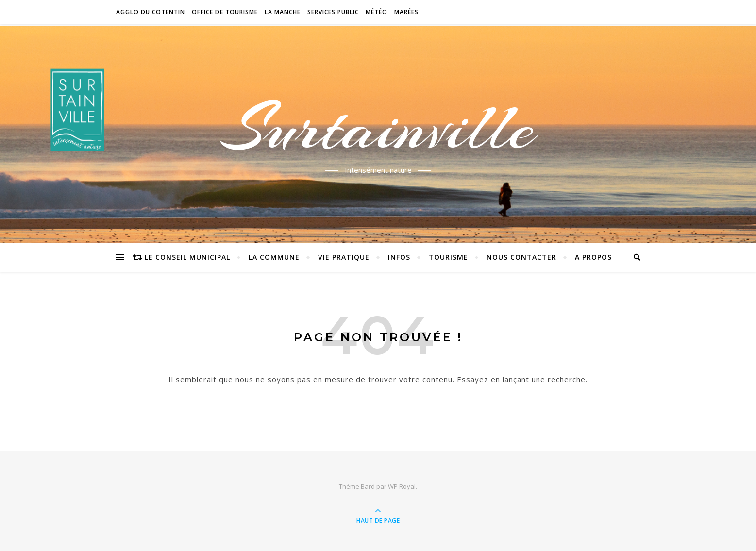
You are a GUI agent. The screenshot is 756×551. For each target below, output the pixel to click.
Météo (377, 12)
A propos (593, 257)
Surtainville (378, 128)
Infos (399, 257)
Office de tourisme (225, 12)
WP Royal (402, 486)
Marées (406, 12)
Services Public (333, 12)
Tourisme (448, 257)
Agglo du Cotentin (151, 12)
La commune (274, 257)
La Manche (283, 12)
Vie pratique (344, 257)
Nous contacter (521, 257)
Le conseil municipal (187, 257)
